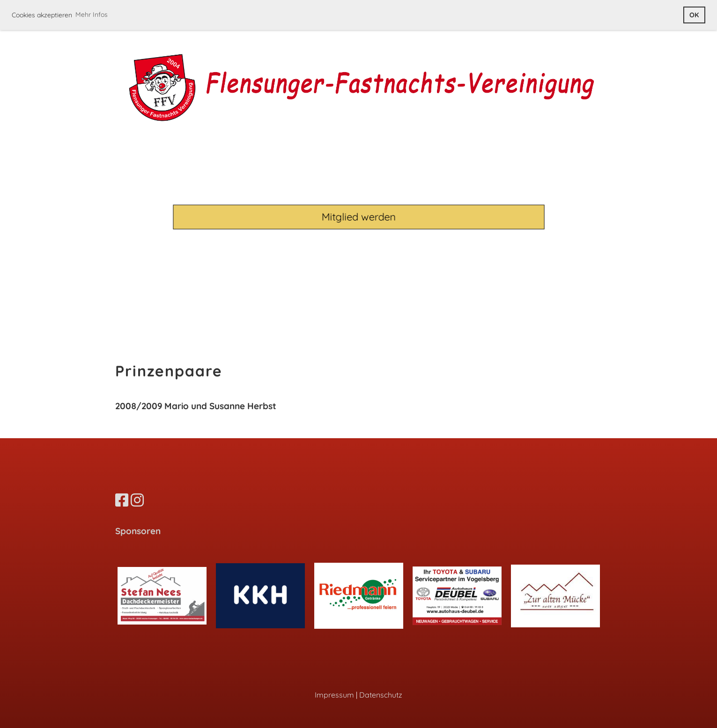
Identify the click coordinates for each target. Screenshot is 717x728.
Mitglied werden (358, 217)
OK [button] (694, 15)
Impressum (334, 695)
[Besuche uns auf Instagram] (137, 500)
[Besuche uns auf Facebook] (122, 500)
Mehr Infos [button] (92, 15)
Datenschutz (381, 695)
